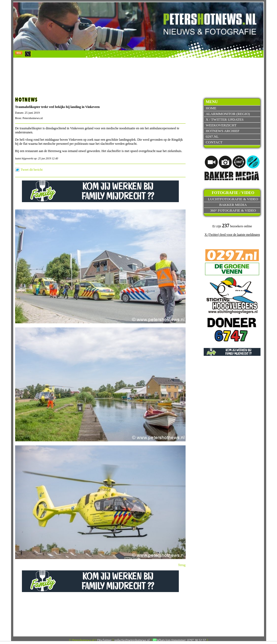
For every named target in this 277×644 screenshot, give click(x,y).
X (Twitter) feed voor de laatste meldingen (232, 235)
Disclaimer (105, 640)
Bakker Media (233, 205)
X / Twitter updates (225, 119)
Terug (182, 565)
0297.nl (212, 137)
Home (211, 108)
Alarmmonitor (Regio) (228, 114)
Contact (214, 142)
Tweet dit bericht (32, 170)
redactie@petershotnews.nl (132, 640)
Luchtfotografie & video (233, 199)
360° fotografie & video (233, 210)
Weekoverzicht (221, 125)
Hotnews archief (222, 131)
